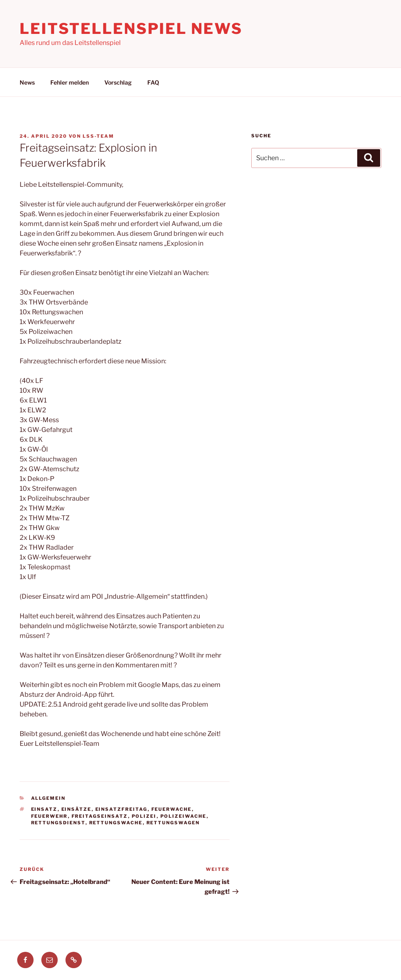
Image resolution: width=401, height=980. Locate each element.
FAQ (153, 82)
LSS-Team (98, 136)
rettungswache (116, 823)
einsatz (44, 809)
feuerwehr (50, 816)
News (27, 82)
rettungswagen (173, 823)
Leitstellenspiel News (131, 29)
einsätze (77, 809)
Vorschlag (118, 82)
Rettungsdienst (58, 823)
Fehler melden (70, 82)
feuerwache (172, 809)
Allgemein (48, 798)
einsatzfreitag (122, 809)
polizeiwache (184, 816)
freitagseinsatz (100, 816)
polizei (144, 816)
